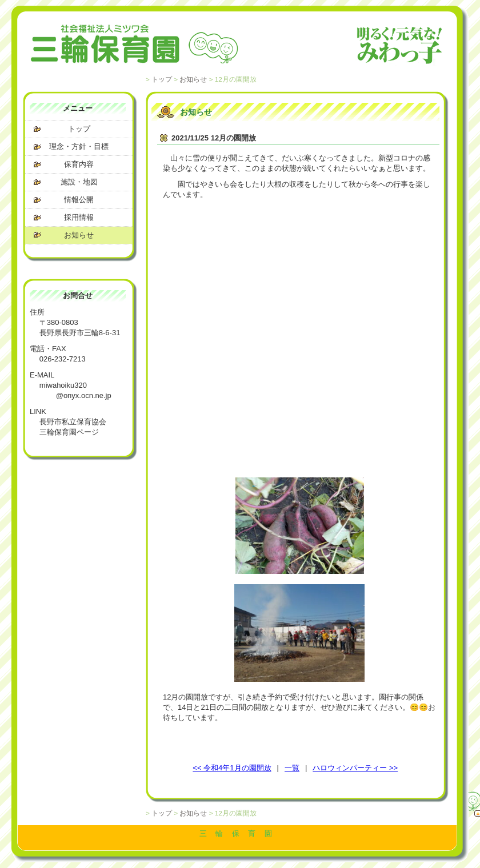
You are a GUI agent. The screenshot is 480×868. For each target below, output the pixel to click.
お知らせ (193, 79)
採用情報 (79, 217)
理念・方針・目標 (79, 146)
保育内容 (79, 164)
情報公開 (79, 200)
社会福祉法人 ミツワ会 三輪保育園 (237, 46)
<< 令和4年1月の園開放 (232, 768)
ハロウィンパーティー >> (355, 768)
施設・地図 (79, 182)
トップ (162, 79)
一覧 (292, 768)
